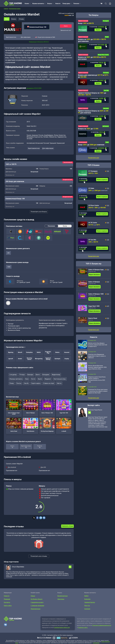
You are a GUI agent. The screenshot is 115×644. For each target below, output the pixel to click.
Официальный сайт (66, 30)
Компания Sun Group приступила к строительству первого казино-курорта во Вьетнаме (98, 391)
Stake (107, 142)
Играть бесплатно (95, 275)
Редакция (7, 599)
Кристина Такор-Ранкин (95, 410)
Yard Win (106, 90)
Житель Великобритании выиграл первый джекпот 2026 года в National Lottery (97, 367)
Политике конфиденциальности (102, 625)
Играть (66, 26)
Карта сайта (8, 606)
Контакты (7, 602)
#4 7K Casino (93, 223)
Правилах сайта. (83, 628)
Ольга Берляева (18, 567)
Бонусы (50, 4)
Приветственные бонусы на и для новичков (93, 112)
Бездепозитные (63, 596)
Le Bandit (64, 425)
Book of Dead (14, 425)
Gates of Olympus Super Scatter (14, 407)
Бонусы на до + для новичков (92, 40)
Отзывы (21, 19)
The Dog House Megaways (47, 425)
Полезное (76, 4)
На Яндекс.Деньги (37, 599)
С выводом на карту (37, 602)
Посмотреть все (93, 256)
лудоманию (96, 643)
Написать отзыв (67, 526)
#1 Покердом (93, 171)
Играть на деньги (102, 180)
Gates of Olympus (31, 406)
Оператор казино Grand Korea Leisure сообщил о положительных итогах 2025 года (97, 379)
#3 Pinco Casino (94, 205)
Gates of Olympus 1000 (47, 406)
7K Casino (106, 73)
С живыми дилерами (37, 606)
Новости (58, 4)
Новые (33, 596)
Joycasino (106, 108)
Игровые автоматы (38, 4)
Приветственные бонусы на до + (92, 94)
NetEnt (86, 596)
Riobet (107, 37)
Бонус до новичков (91, 145)
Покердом (106, 21)
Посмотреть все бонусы (39, 212)
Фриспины (61, 599)
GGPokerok (106, 126)
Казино (27, 4)
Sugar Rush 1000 (64, 406)
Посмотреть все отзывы (39, 556)
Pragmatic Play (92, 271)
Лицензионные (36, 609)
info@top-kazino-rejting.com (62, 628)
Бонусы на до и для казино (92, 58)
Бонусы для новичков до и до (93, 76)
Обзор (7, 19)
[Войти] (110, 4)
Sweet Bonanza (31, 425)
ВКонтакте (101, 4)
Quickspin (87, 609)
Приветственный (83, 21)
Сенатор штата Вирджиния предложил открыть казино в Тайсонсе (97, 356)
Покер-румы (66, 4)
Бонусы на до (88, 129)
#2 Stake (91, 188)
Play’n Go (91, 320)
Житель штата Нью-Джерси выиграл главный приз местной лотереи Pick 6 (98, 345)
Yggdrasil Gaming (90, 602)
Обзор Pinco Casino (103, 55)
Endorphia (87, 599)
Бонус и (86, 23)
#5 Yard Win (92, 240)
